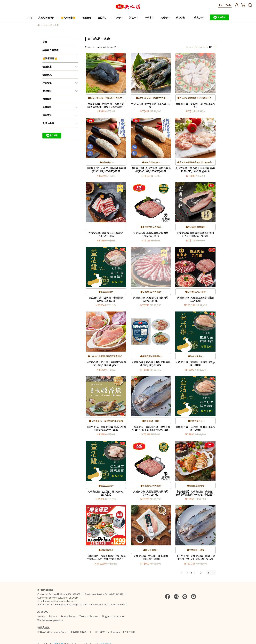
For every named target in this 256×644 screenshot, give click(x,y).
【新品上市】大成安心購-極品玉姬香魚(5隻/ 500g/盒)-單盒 (106, 428)
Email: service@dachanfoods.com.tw (57, 601)
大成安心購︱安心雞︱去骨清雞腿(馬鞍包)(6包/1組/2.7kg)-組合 (195, 170)
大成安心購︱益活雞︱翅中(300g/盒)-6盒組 (106, 493)
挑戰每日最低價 (46, 17)
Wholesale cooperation (50, 620)
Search (41, 616)
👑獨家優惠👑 (68, 17)
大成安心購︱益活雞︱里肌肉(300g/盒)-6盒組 (195, 428)
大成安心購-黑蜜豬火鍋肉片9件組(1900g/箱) (195, 299)
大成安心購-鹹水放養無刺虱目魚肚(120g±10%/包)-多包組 (195, 234)
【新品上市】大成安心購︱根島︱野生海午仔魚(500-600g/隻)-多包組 (195, 557)
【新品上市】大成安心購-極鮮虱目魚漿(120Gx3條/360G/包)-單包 (151, 170)
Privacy (53, 616)
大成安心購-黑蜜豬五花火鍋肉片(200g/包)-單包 (106, 234)
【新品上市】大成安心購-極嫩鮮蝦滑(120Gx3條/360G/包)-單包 (106, 170)
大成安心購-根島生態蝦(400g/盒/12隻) (151, 105)
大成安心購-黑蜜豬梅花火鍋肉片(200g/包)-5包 (151, 299)
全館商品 (102, 17)
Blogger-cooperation (113, 616)
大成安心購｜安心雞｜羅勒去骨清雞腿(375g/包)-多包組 (151, 364)
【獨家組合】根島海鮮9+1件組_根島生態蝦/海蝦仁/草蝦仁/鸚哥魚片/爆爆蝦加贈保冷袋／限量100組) (106, 557)
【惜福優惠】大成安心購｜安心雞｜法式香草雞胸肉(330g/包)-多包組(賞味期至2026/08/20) (195, 493)
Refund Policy (68, 616)
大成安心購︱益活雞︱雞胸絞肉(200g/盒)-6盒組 (151, 557)
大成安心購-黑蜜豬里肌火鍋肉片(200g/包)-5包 (151, 493)
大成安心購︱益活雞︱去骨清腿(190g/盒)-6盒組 (106, 299)
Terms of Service (88, 616)
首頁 (30, 17)
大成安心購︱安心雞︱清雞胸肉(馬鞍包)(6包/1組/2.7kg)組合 (106, 364)
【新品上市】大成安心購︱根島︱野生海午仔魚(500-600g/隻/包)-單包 (151, 428)
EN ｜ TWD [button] (225, 5)
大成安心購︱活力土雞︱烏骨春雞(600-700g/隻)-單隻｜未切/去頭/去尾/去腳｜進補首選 (106, 105)
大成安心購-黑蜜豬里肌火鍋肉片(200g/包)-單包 (151, 234)
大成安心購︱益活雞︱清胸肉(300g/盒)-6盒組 (195, 364)
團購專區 (149, 17)
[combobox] (100, 47)
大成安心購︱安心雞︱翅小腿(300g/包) (195, 105)
